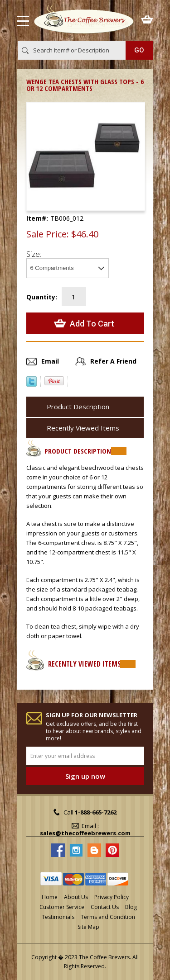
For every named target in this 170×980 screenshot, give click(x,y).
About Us (76, 897)
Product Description (78, 407)
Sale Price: (48, 234)
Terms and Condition (108, 917)
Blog (131, 907)
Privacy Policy (112, 897)
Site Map (88, 927)
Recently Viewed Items (83, 428)
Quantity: (42, 297)
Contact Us (105, 907)
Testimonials (58, 917)
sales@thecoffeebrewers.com (85, 833)
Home (50, 897)
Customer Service (62, 907)
